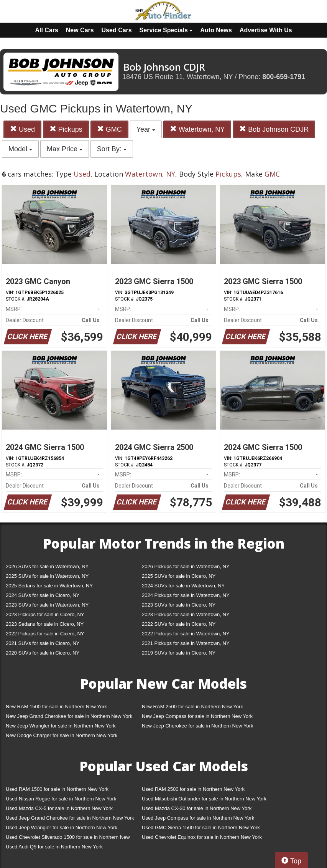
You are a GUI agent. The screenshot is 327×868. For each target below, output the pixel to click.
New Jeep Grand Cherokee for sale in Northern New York (69, 716)
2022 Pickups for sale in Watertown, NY (186, 634)
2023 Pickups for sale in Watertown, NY (186, 614)
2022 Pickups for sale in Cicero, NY (45, 634)
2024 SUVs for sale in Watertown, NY (183, 586)
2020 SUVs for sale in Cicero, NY (43, 653)
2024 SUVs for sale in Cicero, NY (43, 595)
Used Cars (117, 30)
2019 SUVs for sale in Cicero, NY (179, 653)
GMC (109, 129)
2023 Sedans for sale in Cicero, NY (45, 624)
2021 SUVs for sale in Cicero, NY (43, 643)
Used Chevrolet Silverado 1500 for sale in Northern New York (68, 839)
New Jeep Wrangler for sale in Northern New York (61, 726)
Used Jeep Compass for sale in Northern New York (198, 818)
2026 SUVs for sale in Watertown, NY (47, 566)
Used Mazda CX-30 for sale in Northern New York (197, 808)
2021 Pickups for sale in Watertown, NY (186, 643)
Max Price (65, 149)
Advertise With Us (266, 30)
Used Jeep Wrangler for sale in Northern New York (62, 827)
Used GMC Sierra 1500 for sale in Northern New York (201, 827)
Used (22, 129)
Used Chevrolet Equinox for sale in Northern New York (202, 837)
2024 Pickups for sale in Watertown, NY (186, 595)
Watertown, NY (197, 129)
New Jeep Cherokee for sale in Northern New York (197, 726)
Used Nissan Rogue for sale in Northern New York (61, 799)
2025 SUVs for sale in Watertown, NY (47, 576)
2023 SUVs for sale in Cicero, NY (179, 605)
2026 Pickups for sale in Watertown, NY (186, 566)
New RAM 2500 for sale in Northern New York (192, 707)
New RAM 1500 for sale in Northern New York (56, 707)
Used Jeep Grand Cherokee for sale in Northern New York (70, 818)
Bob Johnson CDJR (274, 129)
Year (146, 129)
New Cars (80, 30)
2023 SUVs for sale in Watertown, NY (47, 605)
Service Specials (166, 30)
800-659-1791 (284, 77)
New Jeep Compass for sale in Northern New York (197, 716)
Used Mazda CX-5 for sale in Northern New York (59, 808)
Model (20, 149)
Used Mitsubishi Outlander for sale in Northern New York (204, 799)
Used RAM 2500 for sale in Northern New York (193, 789)
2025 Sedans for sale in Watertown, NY (49, 586)
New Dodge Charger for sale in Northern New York (62, 735)
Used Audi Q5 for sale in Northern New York (54, 847)
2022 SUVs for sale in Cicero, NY (179, 624)
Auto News (216, 30)
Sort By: (112, 149)
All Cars (46, 30)
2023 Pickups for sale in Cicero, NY (45, 614)
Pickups (66, 129)
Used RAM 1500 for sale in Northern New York (57, 789)
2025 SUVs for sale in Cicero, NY (179, 576)
